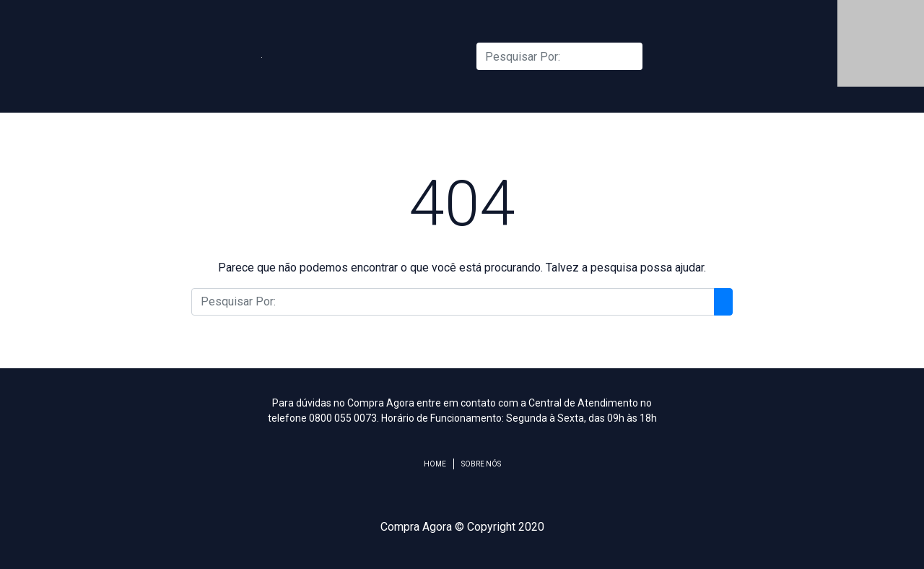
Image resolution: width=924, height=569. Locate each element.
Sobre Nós (481, 464)
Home (435, 464)
